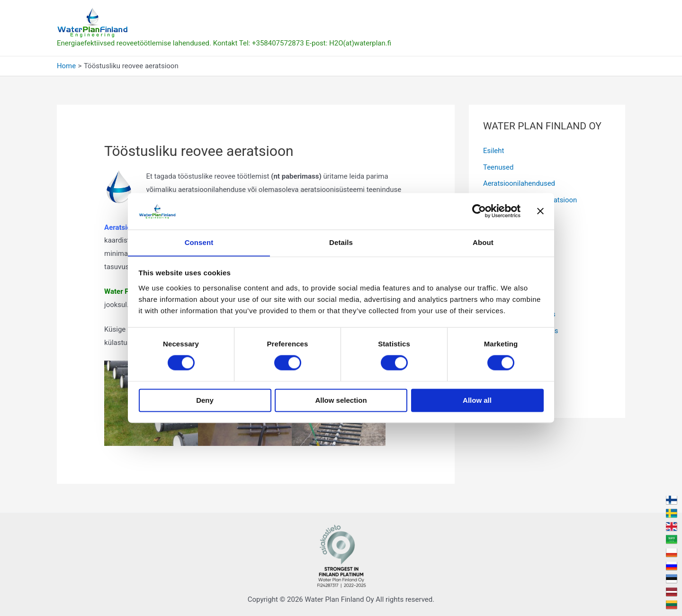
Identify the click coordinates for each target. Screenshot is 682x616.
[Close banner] (540, 211)
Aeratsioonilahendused (519, 183)
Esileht (494, 151)
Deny (205, 401)
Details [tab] (341, 242)
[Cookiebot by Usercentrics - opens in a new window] (479, 211)
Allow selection (341, 401)
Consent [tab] (199, 242)
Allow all (477, 401)
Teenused (498, 167)
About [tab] (483, 242)
